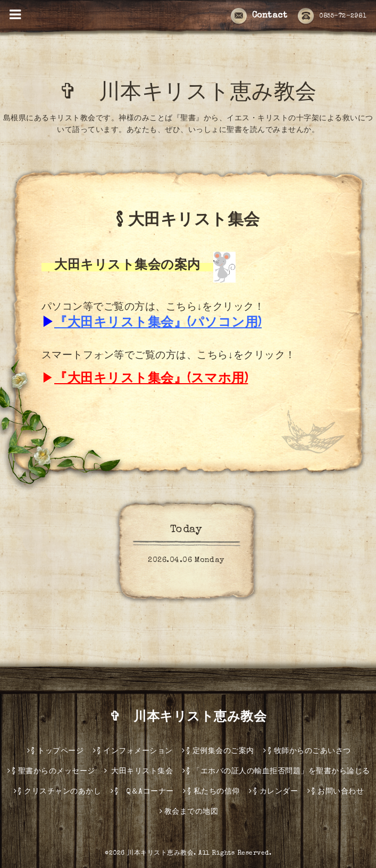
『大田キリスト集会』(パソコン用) (158, 324)
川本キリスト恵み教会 (160, 854)
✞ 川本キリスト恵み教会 (199, 94)
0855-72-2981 (332, 16)
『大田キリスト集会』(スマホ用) (151, 379)
